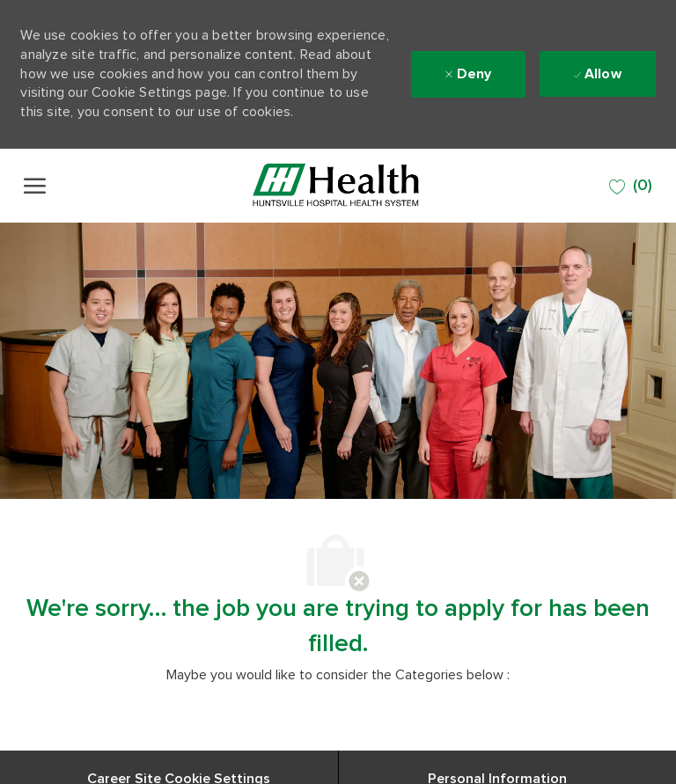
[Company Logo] (336, 186)
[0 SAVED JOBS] (631, 186)
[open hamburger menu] (35, 186)
